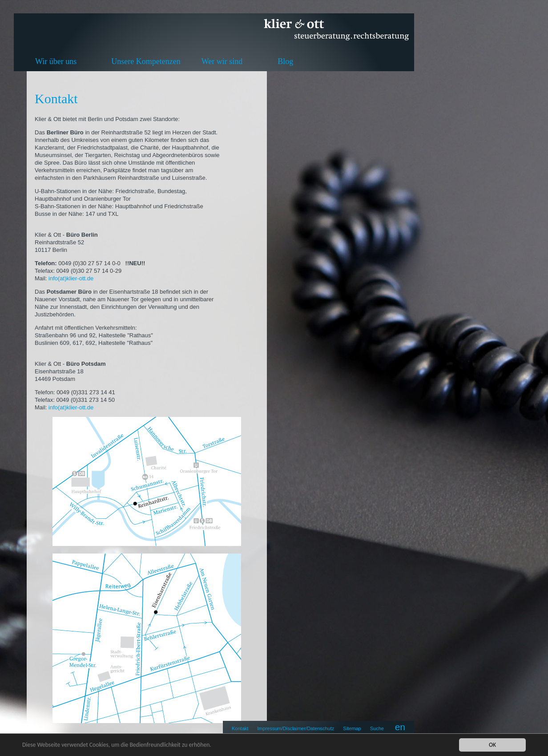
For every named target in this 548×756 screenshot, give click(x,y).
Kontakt (240, 728)
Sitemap (352, 728)
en (400, 727)
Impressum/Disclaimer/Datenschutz (296, 728)
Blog (285, 61)
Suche (377, 728)
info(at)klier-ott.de (72, 278)
